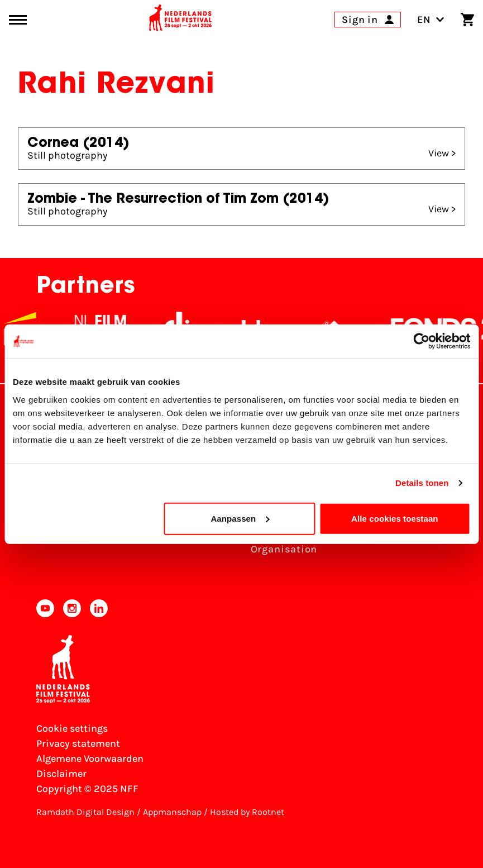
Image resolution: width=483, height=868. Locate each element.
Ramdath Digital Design (85, 812)
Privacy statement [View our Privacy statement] (78, 743)
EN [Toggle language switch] (431, 20)
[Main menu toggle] (18, 20)
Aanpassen (240, 518)
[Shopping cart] (467, 20)
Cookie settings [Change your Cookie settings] (72, 728)
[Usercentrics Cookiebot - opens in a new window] (421, 341)
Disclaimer (61, 774)
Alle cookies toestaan (395, 518)
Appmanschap (172, 812)
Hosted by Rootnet (247, 812)
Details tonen (422, 483)
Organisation (284, 549)
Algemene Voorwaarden (90, 759)
